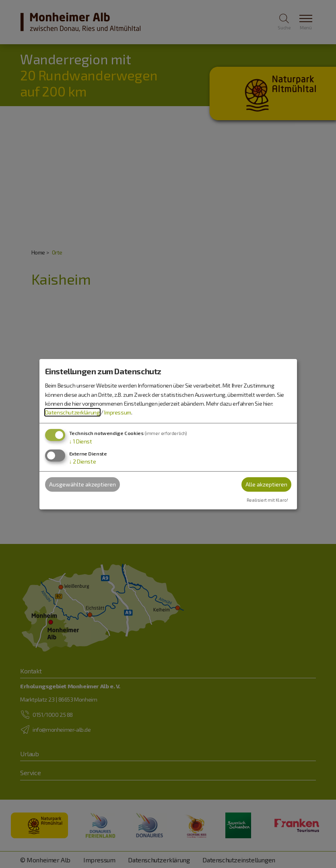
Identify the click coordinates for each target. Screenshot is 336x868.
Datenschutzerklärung (72, 412)
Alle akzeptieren (266, 484)
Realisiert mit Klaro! (267, 500)
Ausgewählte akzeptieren (82, 484)
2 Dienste (83, 461)
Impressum (117, 412)
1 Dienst (81, 441)
